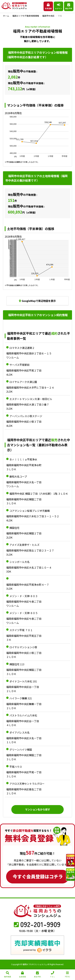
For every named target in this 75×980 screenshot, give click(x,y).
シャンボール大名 (19, 562)
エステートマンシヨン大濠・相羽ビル (31, 399)
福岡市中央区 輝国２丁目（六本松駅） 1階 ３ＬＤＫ (39, 494)
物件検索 (7, 975)
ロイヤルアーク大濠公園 (23, 382)
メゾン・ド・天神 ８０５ (24, 613)
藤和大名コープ (18, 476)
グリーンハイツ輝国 (21, 750)
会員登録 (48, 6)
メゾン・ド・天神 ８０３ (24, 596)
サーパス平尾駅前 (19, 365)
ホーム (6, 16)
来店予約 (69, 6)
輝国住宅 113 (17, 664)
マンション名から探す (38, 809)
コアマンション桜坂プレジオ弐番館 (30, 511)
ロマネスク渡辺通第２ (22, 348)
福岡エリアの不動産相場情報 (26, 16)
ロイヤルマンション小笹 (23, 647)
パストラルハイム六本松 (23, 715)
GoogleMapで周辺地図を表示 (37, 301)
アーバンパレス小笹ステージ (26, 416)
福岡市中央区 (48, 16)
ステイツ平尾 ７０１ (21, 630)
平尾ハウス (16, 767)
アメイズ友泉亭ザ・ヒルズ (24, 545)
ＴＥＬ (52, 975)
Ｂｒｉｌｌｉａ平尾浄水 (23, 459)
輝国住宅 (14, 528)
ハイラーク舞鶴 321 (21, 698)
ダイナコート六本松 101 (23, 681)
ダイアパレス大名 (19, 732)
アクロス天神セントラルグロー (27, 784)
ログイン (58, 6)
